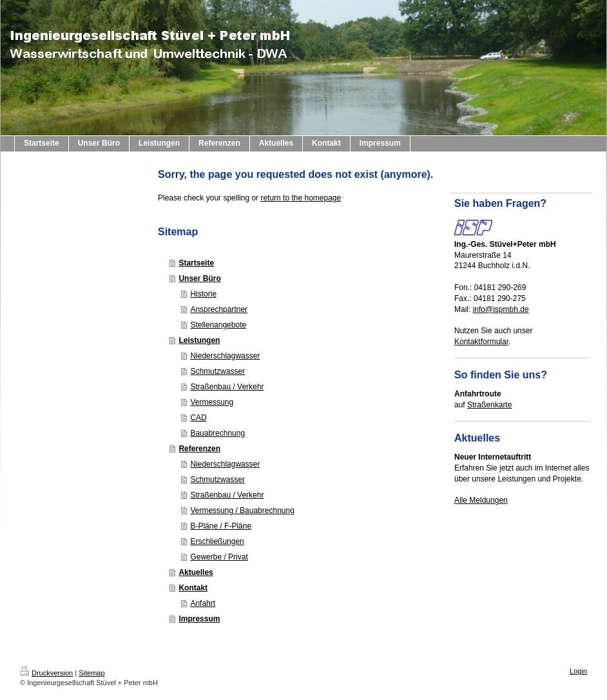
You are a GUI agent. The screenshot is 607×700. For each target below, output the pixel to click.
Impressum (199, 619)
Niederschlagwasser (225, 356)
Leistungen (199, 340)
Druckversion (46, 673)
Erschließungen (217, 541)
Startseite (196, 263)
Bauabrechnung (217, 433)
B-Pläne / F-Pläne (221, 526)
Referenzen (199, 449)
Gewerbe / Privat (219, 557)
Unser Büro (199, 278)
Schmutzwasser (217, 371)
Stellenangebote (218, 325)
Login (578, 671)
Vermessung (212, 402)
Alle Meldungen (481, 500)
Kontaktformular (481, 342)
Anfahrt (203, 603)
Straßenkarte (489, 405)
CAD (198, 418)
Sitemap (92, 673)
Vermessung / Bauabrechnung (242, 510)
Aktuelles (196, 572)
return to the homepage (301, 198)
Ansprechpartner (219, 309)
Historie (203, 294)
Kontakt (193, 588)
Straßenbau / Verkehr (227, 387)
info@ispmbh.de (501, 309)
